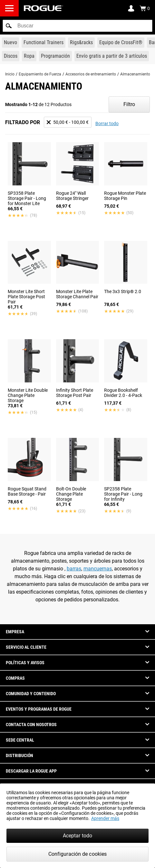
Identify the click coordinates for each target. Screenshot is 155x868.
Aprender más (105, 818)
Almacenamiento (135, 74)
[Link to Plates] (11, 56)
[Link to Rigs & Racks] (81, 43)
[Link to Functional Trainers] (44, 43)
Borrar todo (107, 123)
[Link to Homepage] (44, 8)
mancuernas (98, 569)
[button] (9, 26)
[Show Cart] (145, 8)
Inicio (10, 74)
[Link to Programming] (55, 56)
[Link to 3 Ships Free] (112, 56)
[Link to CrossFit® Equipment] (121, 43)
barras (74, 569)
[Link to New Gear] (10, 43)
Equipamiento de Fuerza (40, 74)
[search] (77, 26)
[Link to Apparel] (29, 56)
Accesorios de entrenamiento (91, 74)
